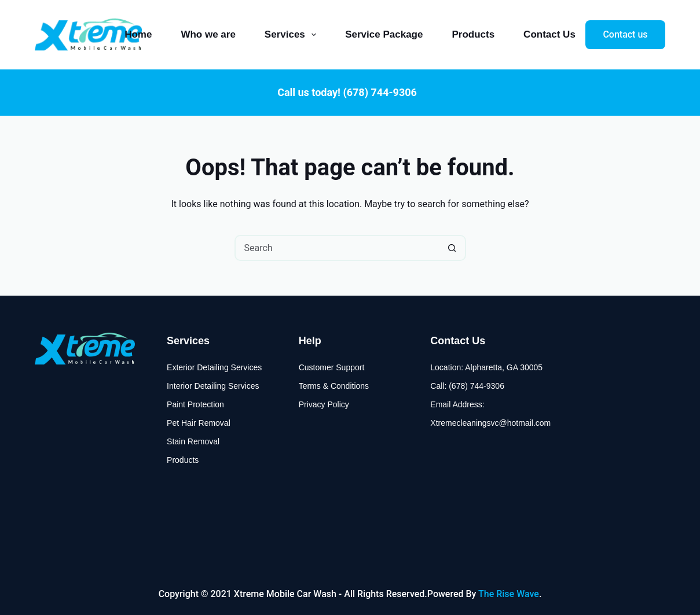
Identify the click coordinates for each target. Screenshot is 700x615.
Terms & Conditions (334, 386)
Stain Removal (193, 441)
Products (473, 34)
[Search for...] (337, 248)
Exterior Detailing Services (214, 367)
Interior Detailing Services (213, 386)
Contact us (625, 34)
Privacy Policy (324, 404)
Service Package (384, 34)
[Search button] (452, 248)
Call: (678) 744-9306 (467, 386)
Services (293, 35)
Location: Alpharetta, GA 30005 (486, 367)
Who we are (208, 34)
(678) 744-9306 (380, 92)
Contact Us (549, 34)
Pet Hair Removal (199, 423)
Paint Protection (195, 404)
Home (138, 34)
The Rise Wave (509, 594)
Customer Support (332, 367)
